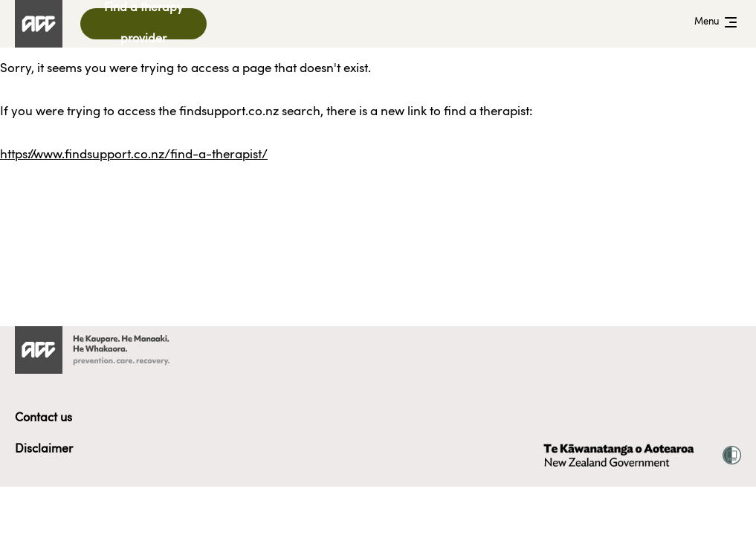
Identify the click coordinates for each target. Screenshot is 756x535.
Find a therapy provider (143, 24)
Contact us (43, 418)
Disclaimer (44, 450)
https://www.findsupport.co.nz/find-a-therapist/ (134, 155)
